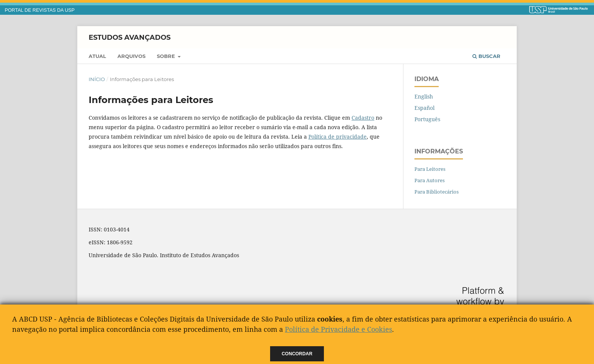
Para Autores (430, 180)
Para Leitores (430, 169)
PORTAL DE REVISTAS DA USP (40, 10)
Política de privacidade (338, 137)
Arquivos (131, 56)
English (424, 96)
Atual (97, 56)
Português (427, 119)
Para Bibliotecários (437, 192)
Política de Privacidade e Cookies (338, 329)
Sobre (167, 56)
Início (97, 79)
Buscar (486, 56)
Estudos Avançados (130, 37)
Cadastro (363, 118)
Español (424, 108)
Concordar (297, 354)
